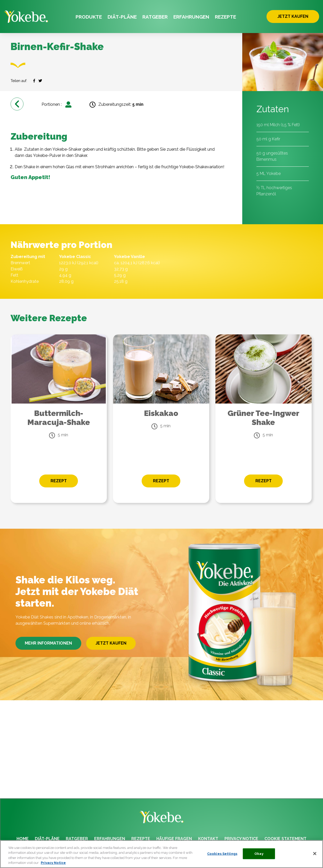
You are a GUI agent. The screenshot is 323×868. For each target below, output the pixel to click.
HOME (23, 839)
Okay (259, 854)
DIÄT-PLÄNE (122, 17)
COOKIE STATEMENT (285, 839)
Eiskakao (161, 413)
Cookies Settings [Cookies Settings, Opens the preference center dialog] (222, 854)
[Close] (315, 854)
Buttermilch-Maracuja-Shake (59, 418)
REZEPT (59, 481)
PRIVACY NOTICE (241, 839)
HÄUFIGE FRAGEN (174, 839)
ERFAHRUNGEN (191, 17)
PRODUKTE (89, 17)
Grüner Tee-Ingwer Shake (263, 418)
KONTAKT (208, 839)
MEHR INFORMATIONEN (48, 643)
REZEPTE (225, 17)
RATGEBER (155, 17)
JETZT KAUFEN (293, 16)
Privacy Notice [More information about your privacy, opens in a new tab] (53, 863)
